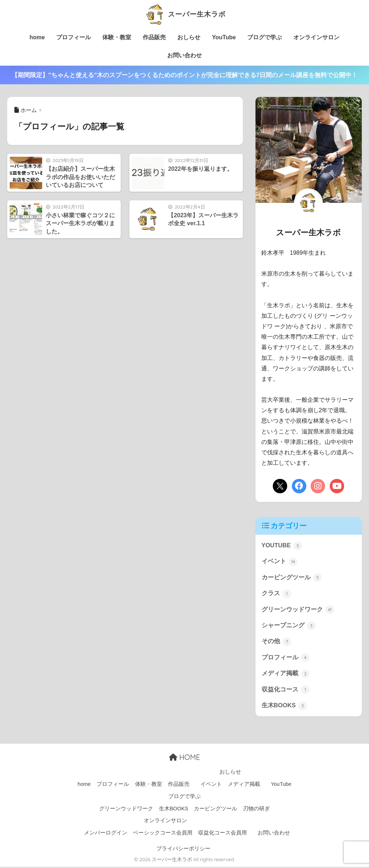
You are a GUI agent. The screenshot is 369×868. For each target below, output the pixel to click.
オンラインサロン (316, 37)
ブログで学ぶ (264, 37)
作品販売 (154, 37)
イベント (280, 562)
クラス (277, 594)
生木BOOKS (284, 707)
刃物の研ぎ (256, 810)
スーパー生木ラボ (184, 14)
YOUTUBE (282, 546)
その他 (277, 642)
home (37, 37)
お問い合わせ (184, 55)
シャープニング (289, 626)
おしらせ (189, 37)
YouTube (224, 37)
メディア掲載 (286, 675)
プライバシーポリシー (183, 850)
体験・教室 (117, 37)
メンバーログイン (106, 834)
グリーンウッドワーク (298, 610)
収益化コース (286, 691)
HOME (184, 759)
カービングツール (292, 578)
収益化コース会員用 (223, 834)
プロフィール (74, 37)
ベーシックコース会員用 (163, 834)
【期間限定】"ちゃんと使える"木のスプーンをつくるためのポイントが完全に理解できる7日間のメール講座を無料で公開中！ (185, 75)
